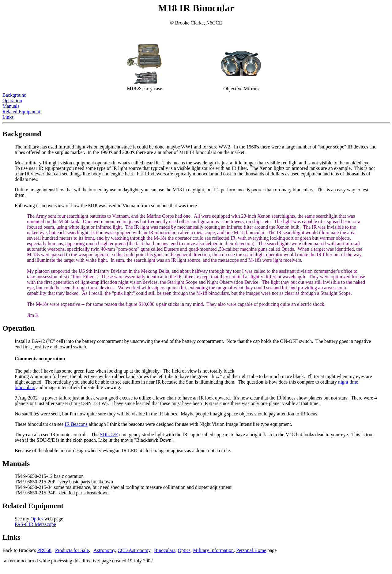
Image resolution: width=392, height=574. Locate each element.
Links (8, 117)
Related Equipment (21, 112)
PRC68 (44, 550)
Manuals (11, 106)
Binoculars (165, 550)
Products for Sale (72, 550)
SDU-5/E (109, 435)
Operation (12, 101)
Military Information (213, 550)
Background (14, 95)
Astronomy (104, 550)
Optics (37, 519)
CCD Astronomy (134, 550)
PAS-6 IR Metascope (35, 524)
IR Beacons (76, 424)
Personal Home (251, 550)
